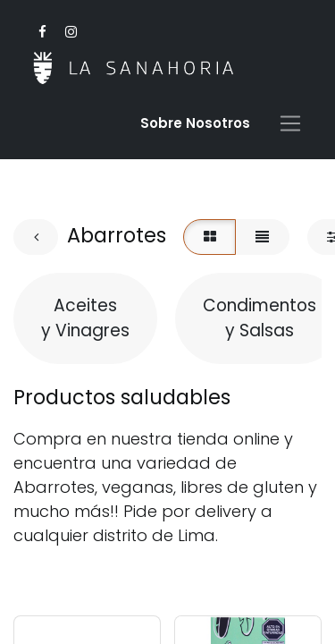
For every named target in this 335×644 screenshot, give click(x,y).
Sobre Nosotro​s (195, 123)
